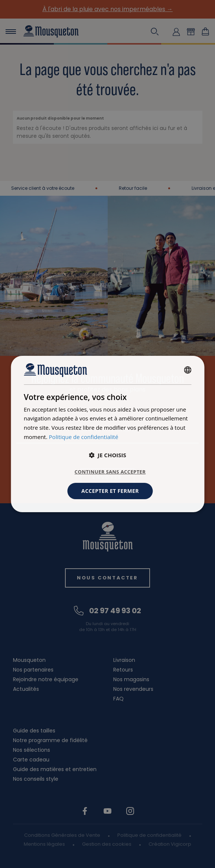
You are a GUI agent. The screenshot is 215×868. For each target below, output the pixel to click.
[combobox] (188, 370)
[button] (107, 455)
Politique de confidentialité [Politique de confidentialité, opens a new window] (84, 437)
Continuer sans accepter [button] (110, 472)
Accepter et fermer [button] (110, 491)
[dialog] (107, 434)
